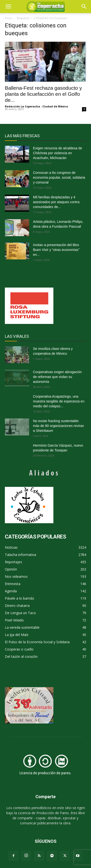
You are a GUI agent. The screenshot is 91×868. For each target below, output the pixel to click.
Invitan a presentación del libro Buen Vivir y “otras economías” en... (56, 250)
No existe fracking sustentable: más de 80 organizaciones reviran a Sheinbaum (58, 426)
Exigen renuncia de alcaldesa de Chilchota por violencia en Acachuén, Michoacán (58, 153)
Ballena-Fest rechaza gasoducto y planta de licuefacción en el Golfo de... (43, 94)
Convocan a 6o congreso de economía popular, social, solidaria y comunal (59, 177)
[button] (84, 7)
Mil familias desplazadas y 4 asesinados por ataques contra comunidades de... (56, 202)
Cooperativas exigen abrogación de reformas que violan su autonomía (57, 377)
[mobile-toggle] (8, 7)
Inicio (8, 18)
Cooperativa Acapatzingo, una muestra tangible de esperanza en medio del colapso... (59, 401)
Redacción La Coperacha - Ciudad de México (36, 106)
